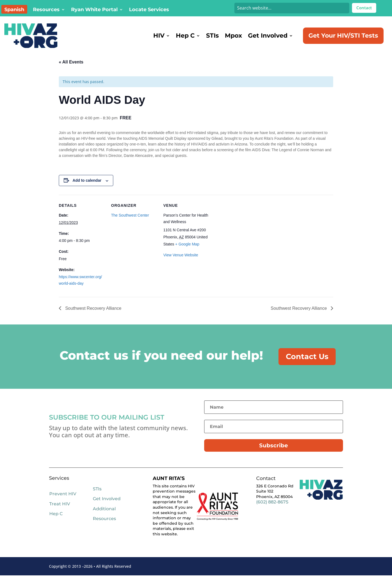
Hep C (185, 36)
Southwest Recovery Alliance (93, 315)
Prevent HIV (63, 501)
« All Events (71, 69)
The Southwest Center (130, 222)
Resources (46, 10)
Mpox (233, 36)
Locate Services (149, 10)
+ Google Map (187, 251)
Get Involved (268, 36)
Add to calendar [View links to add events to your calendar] (87, 187)
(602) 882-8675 (272, 510)
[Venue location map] (244, 239)
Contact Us (308, 364)
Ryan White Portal (94, 10)
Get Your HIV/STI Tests (343, 36)
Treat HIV (60, 511)
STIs (212, 36)
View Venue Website (181, 262)
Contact (364, 8)
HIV (159, 36)
